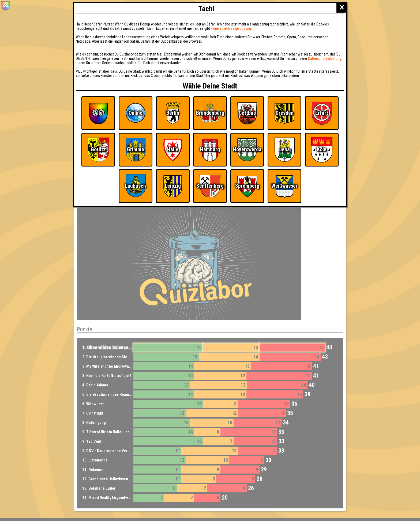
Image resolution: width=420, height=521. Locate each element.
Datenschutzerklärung (325, 58)
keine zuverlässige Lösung (231, 28)
